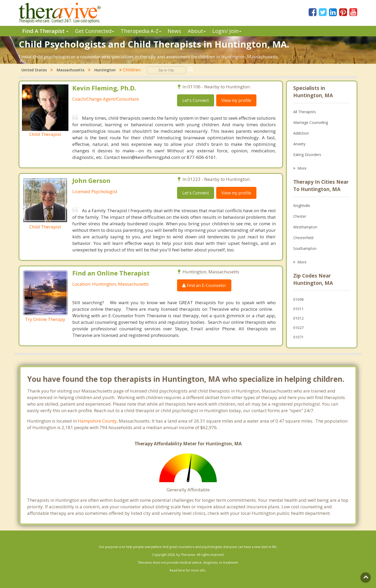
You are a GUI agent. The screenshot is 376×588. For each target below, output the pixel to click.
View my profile (236, 100)
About (197, 31)
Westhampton (305, 227)
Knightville (302, 206)
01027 (298, 328)
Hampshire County (97, 421)
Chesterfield (303, 238)
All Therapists (305, 112)
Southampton (305, 248)
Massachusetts (70, 70)
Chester (300, 216)
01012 (298, 318)
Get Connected (95, 31)
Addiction (301, 133)
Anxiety (299, 144)
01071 (298, 337)
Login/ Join (227, 31)
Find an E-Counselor (204, 285)
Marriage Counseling (311, 122)
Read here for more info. (188, 570)
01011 (298, 309)
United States (34, 70)
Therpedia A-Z (141, 31)
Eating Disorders (307, 155)
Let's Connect (196, 100)
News (174, 31)
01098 (298, 299)
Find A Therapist (45, 31)
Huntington (105, 70)
